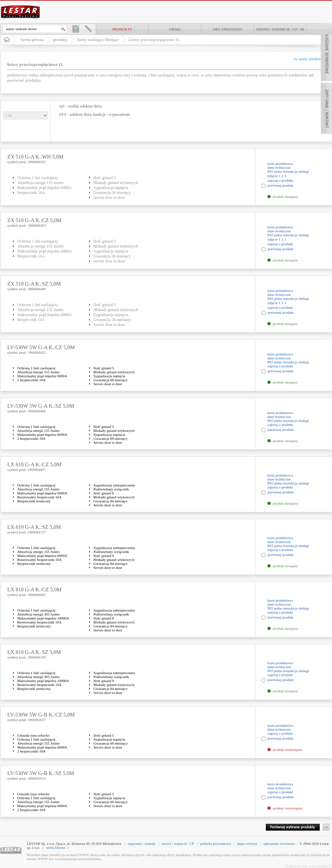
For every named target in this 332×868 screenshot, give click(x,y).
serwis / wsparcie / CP (178, 844)
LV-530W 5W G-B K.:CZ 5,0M (41, 715)
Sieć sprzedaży (228, 29)
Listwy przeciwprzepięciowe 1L (154, 40)
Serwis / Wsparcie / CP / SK (280, 29)
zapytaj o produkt (280, 180)
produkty (122, 29)
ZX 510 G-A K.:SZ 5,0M (34, 284)
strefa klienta (55, 847)
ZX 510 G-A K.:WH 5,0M (35, 157)
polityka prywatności (216, 844)
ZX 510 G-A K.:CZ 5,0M (34, 220)
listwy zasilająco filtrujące (98, 40)
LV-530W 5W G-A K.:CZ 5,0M (41, 347)
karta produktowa (280, 163)
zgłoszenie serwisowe (279, 844)
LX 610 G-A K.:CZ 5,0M (34, 464)
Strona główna (32, 40)
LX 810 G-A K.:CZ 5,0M (34, 590)
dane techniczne (279, 167)
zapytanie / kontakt (142, 844)
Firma (175, 29)
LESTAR (21, 5)
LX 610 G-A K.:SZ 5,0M (34, 527)
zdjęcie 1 (274, 176)
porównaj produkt (281, 185)
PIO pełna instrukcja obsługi (288, 171)
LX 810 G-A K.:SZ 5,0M (34, 652)
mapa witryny (247, 844)
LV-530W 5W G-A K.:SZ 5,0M (41, 406)
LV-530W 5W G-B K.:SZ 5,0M (41, 773)
